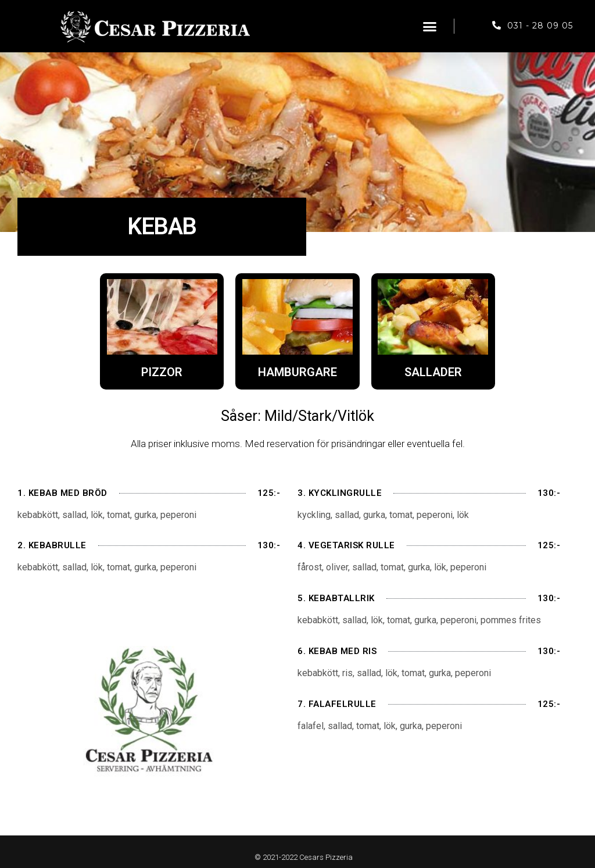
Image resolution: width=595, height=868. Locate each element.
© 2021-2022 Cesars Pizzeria (304, 857)
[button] (430, 26)
